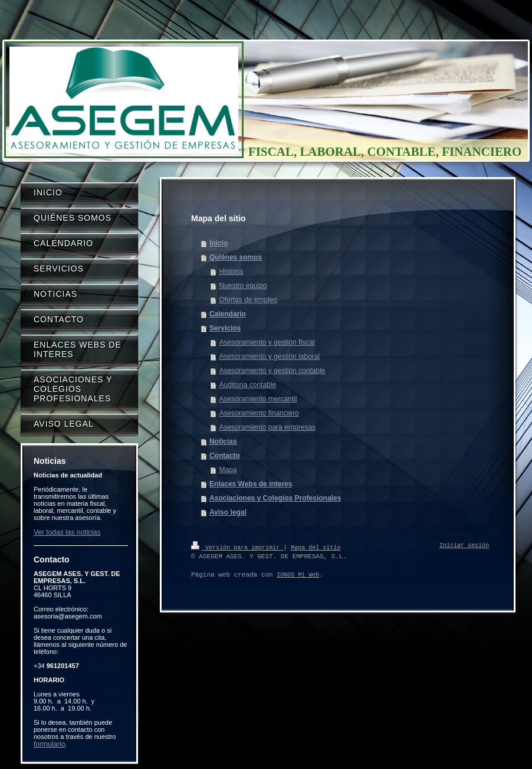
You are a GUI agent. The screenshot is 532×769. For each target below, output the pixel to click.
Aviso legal (228, 512)
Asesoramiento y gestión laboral (269, 356)
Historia (231, 271)
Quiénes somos (236, 257)
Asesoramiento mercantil (258, 399)
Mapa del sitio (316, 547)
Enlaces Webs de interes (251, 484)
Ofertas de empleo (248, 300)
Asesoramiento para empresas (267, 427)
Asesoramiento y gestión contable (272, 371)
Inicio (219, 243)
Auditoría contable (247, 385)
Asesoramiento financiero (259, 413)
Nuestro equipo (243, 286)
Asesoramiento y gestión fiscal (267, 342)
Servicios (225, 328)
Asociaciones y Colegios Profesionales (275, 498)
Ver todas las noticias (67, 532)
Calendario (228, 314)
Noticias (223, 441)
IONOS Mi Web (298, 575)
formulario (49, 744)
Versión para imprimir (237, 547)
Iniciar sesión (464, 546)
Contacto (225, 456)
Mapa (228, 470)
